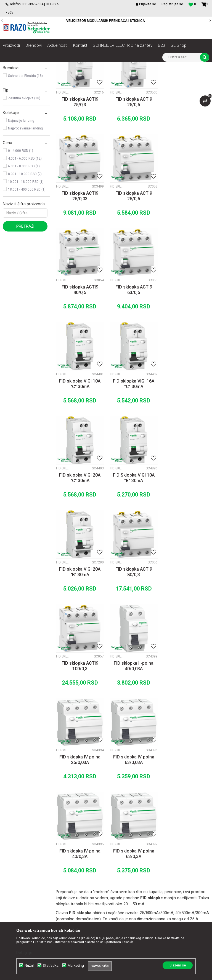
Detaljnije (24, 953)
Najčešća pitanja (131, 874)
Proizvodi (34, 66)
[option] (106, 21)
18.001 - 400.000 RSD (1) (27, 251)
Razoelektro (12, 66)
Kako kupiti (126, 831)
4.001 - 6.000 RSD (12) (25, 220)
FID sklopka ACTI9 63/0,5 (186, 256)
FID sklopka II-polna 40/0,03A (132, 536)
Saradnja (66, 825)
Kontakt (65, 831)
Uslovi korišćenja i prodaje (139, 819)
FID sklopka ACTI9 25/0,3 (80, 163)
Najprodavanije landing (25, 190)
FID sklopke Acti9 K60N (25, 90)
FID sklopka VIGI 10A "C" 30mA (79, 349)
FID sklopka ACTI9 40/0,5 (133, 256)
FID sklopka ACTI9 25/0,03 (186, 163)
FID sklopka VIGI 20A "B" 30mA (132, 442)
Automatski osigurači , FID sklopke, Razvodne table (85, 66)
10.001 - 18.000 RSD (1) (26, 243)
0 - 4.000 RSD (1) (21, 212)
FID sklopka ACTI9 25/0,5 (133, 163)
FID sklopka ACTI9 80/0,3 (186, 442)
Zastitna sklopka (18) (24, 160)
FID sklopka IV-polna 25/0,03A (186, 536)
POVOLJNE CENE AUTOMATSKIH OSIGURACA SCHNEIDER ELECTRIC (106, 21)
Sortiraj (133, 76)
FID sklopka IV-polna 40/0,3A (133, 629)
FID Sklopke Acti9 (20, 98)
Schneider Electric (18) (25, 137)
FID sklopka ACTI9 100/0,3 (80, 536)
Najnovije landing (21, 182)
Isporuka (124, 850)
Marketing (76, 965)
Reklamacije (128, 862)
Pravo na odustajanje (135, 880)
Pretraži (25, 288)
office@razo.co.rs (23, 874)
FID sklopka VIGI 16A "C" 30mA (132, 349)
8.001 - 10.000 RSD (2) (25, 236)
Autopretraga (110, 76)
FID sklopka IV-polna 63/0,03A (80, 629)
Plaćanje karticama (134, 844)
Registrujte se (172, 4)
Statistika (51, 965)
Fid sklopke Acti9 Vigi (23, 105)
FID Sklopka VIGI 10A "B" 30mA (80, 442)
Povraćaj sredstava (134, 868)
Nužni (29, 965)
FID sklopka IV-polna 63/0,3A (186, 629)
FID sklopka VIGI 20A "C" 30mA (185, 349)
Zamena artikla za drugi (138, 856)
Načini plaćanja (130, 838)
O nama (65, 819)
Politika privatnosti (133, 825)
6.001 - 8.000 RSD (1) (24, 228)
